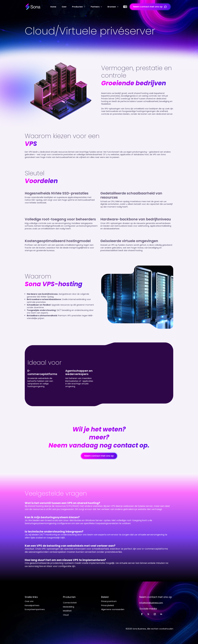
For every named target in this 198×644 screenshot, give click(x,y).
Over (64, 7)
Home (53, 7)
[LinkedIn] (161, 614)
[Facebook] (142, 614)
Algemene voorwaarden (113, 609)
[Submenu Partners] (102, 7)
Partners (95, 7)
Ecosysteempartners (35, 609)
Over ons (29, 601)
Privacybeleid (108, 605)
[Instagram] (155, 614)
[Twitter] (148, 614)
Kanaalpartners (32, 605)
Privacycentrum (109, 601)
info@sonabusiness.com (151, 603)
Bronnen (112, 7)
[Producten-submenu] (85, 7)
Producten (77, 7)
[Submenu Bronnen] (119, 7)
